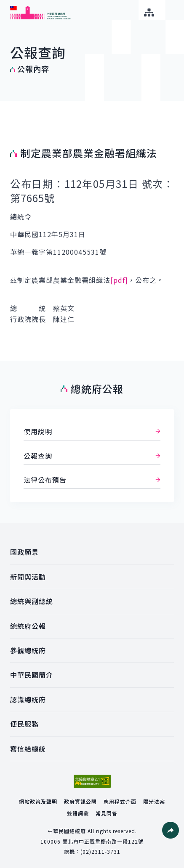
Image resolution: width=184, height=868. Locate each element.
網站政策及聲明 (38, 801)
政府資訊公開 (80, 801)
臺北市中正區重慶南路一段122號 (103, 841)
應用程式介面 (120, 801)
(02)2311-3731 (100, 851)
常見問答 (107, 813)
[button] (171, 830)
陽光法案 (154, 801)
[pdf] (119, 280)
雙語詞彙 (78, 813)
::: (6, 5)
